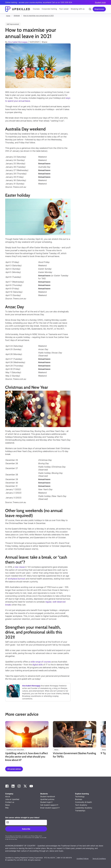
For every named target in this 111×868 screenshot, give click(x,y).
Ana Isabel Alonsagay (18, 42)
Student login (100, 2)
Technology (80, 796)
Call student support (49, 805)
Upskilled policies (47, 799)
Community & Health (83, 802)
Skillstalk (17, 16)
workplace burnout (16, 579)
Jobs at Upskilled (12, 799)
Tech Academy (81, 805)
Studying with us (78, 9)
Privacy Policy (35, 836)
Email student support (49, 808)
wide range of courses (41, 662)
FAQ (7, 808)
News (7, 805)
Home (8, 16)
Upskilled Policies (82, 859)
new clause (20, 567)
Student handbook (48, 796)
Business (79, 799)
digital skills (38, 665)
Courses (36, 9)
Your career (64, 9)
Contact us (10, 802)
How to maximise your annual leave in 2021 (39, 16)
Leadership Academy (84, 808)
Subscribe (26, 829)
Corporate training (49, 9)
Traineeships (80, 811)
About (8, 796)
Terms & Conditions (99, 859)
